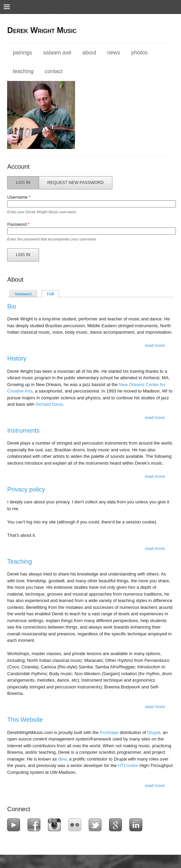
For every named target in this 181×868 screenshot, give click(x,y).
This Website (25, 720)
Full (53, 293)
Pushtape (109, 732)
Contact (54, 71)
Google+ (117, 825)
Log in (28, 182)
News (114, 52)
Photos (139, 52)
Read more (155, 345)
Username (19, 197)
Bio (12, 306)
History (17, 358)
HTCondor (128, 765)
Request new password (75, 183)
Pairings (23, 52)
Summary (23, 294)
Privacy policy (26, 489)
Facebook (35, 825)
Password (18, 224)
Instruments (23, 431)
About (89, 52)
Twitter (97, 825)
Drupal (154, 732)
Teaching (23, 71)
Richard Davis (49, 404)
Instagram (56, 825)
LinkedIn (137, 825)
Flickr (76, 825)
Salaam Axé (57, 52)
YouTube (15, 825)
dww (62, 759)
